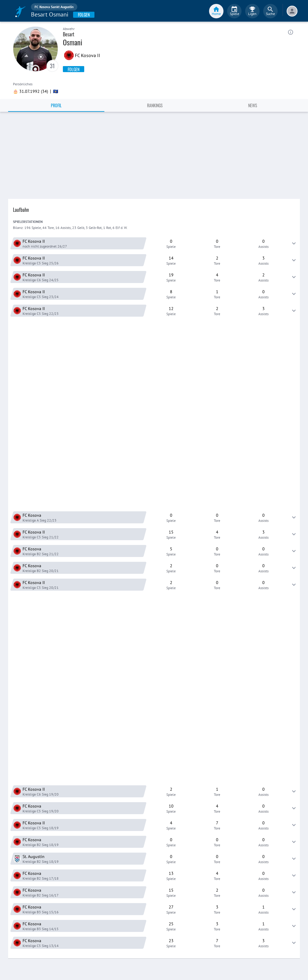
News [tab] (253, 105)
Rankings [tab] (155, 105)
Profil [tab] (56, 105)
